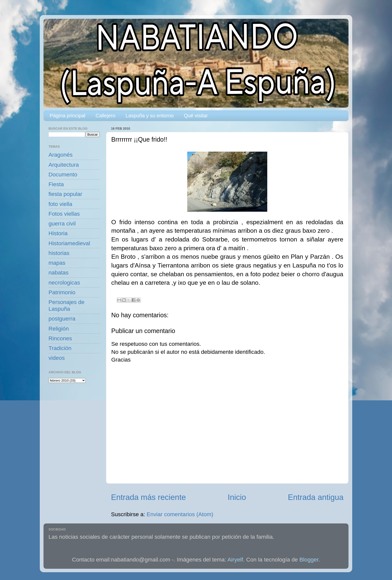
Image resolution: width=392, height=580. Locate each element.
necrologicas (64, 283)
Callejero (105, 116)
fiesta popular (65, 194)
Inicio (237, 497)
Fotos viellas (64, 214)
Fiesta (56, 184)
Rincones (60, 338)
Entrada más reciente (148, 497)
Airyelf (235, 560)
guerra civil (62, 224)
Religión (59, 329)
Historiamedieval (69, 243)
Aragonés (60, 155)
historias (59, 253)
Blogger (309, 560)
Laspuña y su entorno (149, 116)
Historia (58, 233)
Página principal (67, 116)
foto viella (60, 204)
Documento (63, 175)
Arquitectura (64, 165)
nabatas (58, 273)
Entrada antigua (316, 497)
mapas (57, 263)
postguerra (62, 319)
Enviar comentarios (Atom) (180, 514)
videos (57, 358)
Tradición (60, 348)
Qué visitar (196, 116)
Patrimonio (62, 292)
